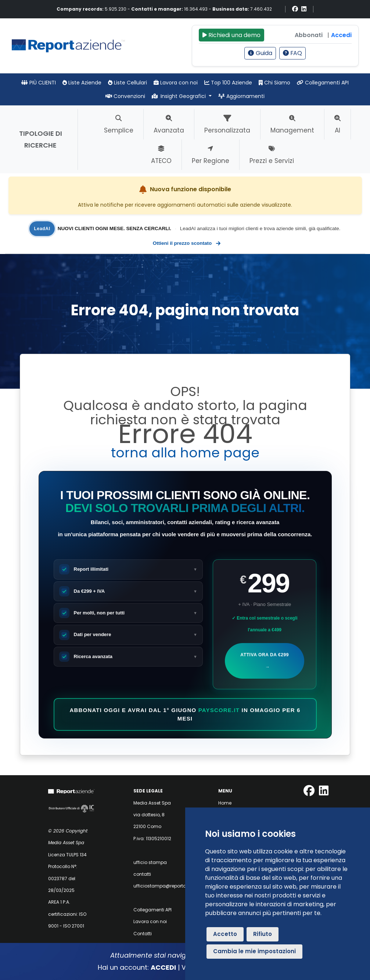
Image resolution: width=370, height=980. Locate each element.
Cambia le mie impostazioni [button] (254, 951)
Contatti (143, 934)
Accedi (341, 35)
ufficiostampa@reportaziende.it (169, 886)
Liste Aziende (82, 83)
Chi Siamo (274, 83)
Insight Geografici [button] (180, 96)
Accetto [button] (225, 934)
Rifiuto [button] (263, 934)
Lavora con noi (176, 83)
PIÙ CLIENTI (39, 83)
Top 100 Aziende (228, 83)
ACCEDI (163, 967)
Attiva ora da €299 (265, 663)
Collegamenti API (323, 83)
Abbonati (309, 35)
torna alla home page (185, 453)
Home (225, 803)
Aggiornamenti (241, 96)
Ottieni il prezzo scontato (186, 243)
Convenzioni (125, 96)
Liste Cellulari (127, 83)
